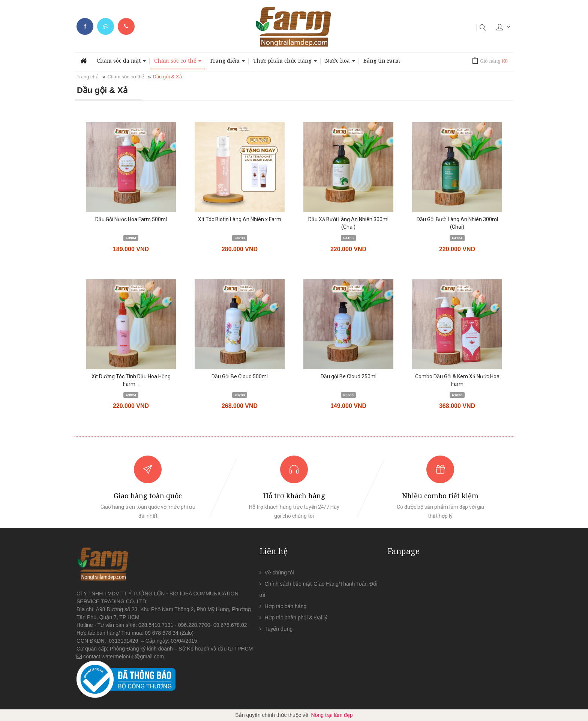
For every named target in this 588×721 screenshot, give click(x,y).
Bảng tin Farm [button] (382, 61)
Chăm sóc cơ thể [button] (178, 63)
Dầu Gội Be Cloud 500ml (240, 376)
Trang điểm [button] (227, 63)
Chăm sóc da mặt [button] (121, 63)
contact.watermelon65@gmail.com (124, 657)
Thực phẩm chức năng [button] (285, 63)
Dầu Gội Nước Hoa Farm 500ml (131, 219)
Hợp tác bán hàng (286, 606)
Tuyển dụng (279, 629)
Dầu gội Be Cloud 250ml (349, 376)
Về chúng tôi (279, 573)
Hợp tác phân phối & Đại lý (296, 618)
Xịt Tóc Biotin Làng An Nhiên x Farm (240, 219)
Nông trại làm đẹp (332, 715)
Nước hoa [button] (340, 63)
